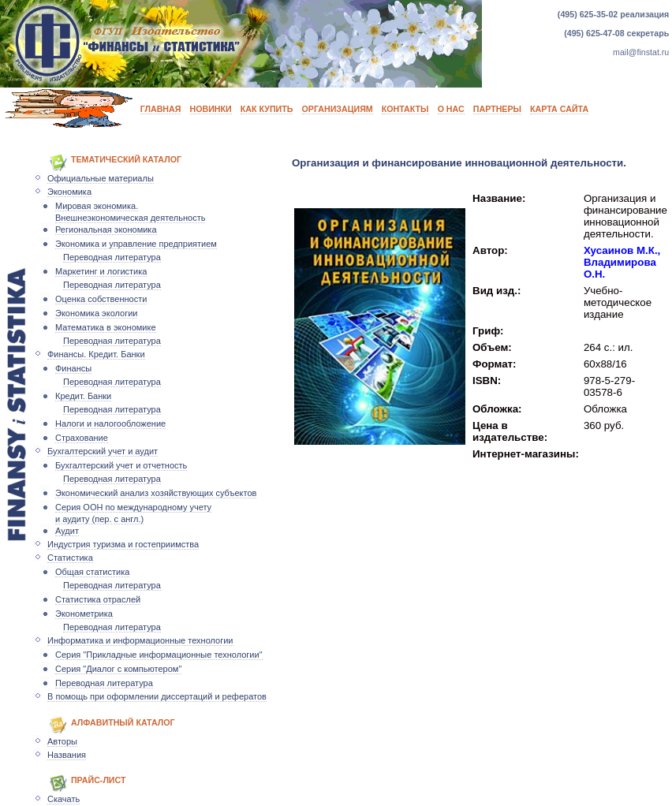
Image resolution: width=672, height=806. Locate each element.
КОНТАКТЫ (405, 109)
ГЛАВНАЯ (161, 109)
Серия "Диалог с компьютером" (118, 669)
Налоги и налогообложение (110, 424)
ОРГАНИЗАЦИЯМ (338, 109)
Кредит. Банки (83, 396)
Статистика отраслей (98, 599)
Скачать (63, 799)
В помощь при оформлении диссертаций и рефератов (157, 696)
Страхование (82, 438)
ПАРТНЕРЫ (497, 109)
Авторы (62, 741)
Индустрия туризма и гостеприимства (123, 544)
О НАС (451, 109)
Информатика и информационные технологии (140, 640)
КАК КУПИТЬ (267, 109)
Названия (67, 755)
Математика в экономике (106, 327)
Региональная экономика (106, 229)
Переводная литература (112, 257)
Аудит (67, 531)
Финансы (73, 368)
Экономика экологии (96, 313)
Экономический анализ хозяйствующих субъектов (156, 493)
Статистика (70, 558)
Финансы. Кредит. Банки (96, 354)
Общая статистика (92, 572)
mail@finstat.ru (641, 52)
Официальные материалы (101, 178)
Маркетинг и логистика (101, 271)
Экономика (69, 192)
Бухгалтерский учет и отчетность (121, 465)
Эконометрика (84, 614)
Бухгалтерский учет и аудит (103, 451)
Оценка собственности (101, 299)
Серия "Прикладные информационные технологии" (159, 655)
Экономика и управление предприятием (136, 244)
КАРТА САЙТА (559, 109)
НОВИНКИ (211, 109)
